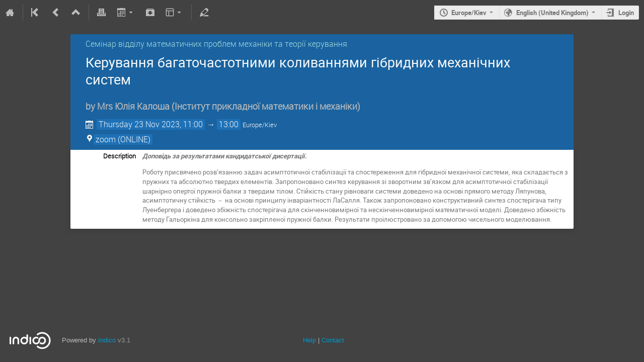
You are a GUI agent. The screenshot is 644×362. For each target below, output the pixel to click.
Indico (107, 340)
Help (309, 340)
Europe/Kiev (469, 13)
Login (626, 13)
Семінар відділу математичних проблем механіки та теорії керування (216, 44)
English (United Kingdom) (552, 13)
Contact (333, 340)
